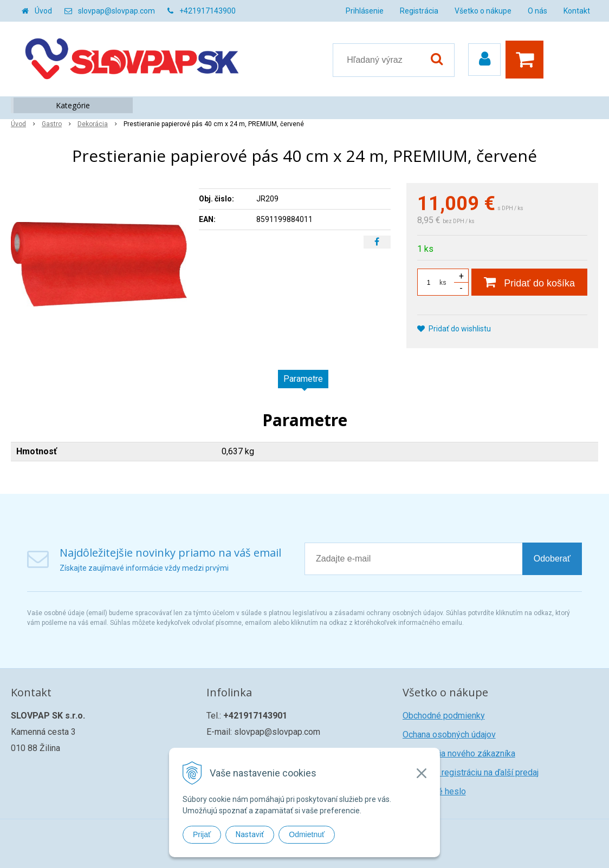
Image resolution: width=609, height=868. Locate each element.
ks (443, 283)
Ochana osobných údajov (449, 735)
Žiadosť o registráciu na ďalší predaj (471, 772)
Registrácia (419, 11)
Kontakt (577, 11)
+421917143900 (208, 11)
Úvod (43, 11)
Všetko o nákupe (483, 11)
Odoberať (552, 559)
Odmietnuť (307, 834)
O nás (537, 11)
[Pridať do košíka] (529, 282)
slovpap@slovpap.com (116, 11)
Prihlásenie (365, 11)
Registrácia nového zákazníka (459, 753)
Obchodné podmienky (444, 716)
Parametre (303, 379)
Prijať (202, 834)
